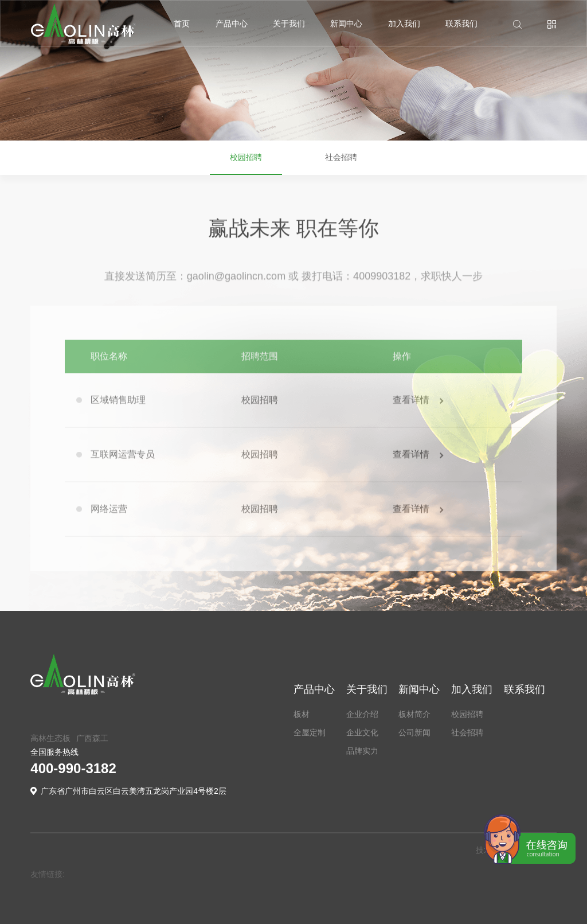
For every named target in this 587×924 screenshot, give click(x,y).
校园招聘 (246, 165)
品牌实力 (362, 751)
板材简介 (414, 714)
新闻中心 (346, 24)
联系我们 (461, 24)
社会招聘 (341, 165)
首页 (182, 24)
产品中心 (232, 24)
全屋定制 (310, 732)
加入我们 (404, 24)
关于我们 (289, 24)
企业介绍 (362, 714)
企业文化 (362, 732)
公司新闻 (414, 732)
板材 (302, 714)
